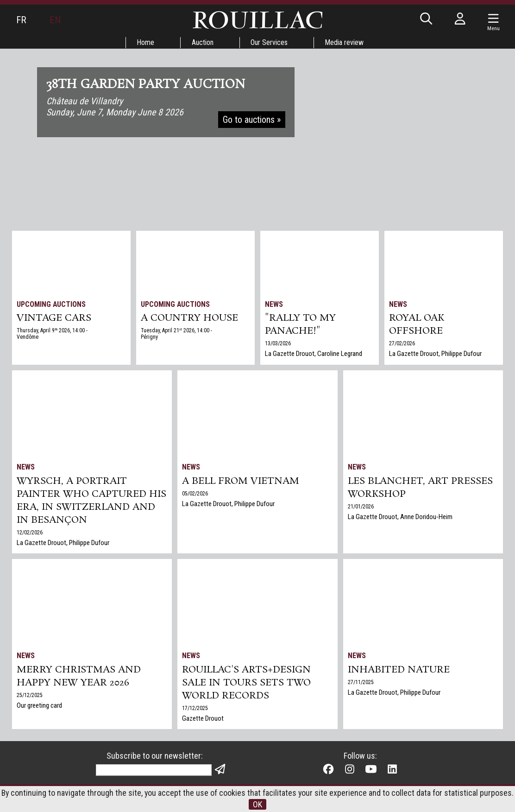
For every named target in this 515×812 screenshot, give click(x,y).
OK (257, 804)
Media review (345, 42)
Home (145, 42)
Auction (203, 42)
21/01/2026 (361, 507)
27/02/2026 (402, 343)
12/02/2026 (30, 533)
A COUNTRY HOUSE (189, 318)
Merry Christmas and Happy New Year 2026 (79, 676)
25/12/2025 (30, 695)
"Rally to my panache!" (300, 324)
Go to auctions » (252, 120)
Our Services (270, 42)
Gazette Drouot (203, 718)
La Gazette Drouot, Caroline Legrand (314, 354)
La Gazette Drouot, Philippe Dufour (435, 354)
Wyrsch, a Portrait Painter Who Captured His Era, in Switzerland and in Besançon (91, 501)
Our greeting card (39, 705)
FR (21, 20)
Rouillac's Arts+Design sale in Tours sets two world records (246, 683)
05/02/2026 (195, 494)
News (274, 304)
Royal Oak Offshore (417, 324)
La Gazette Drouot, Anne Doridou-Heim (400, 517)
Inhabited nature (399, 670)
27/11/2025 (361, 682)
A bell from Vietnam (241, 481)
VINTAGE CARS (54, 318)
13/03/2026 (278, 343)
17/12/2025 (195, 708)
